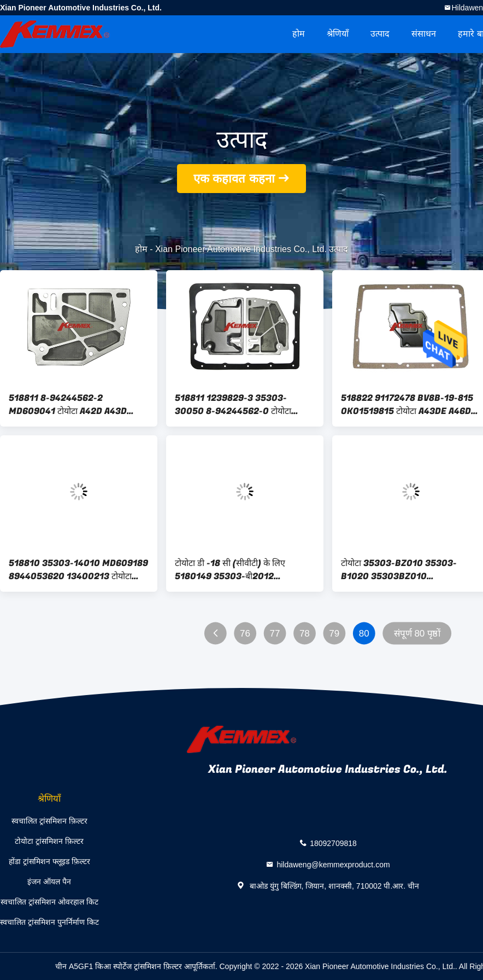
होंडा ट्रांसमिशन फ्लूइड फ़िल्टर (49, 861)
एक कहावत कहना (234, 179)
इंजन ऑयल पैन (49, 882)
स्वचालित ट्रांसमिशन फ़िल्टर (49, 821)
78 (305, 634)
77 (275, 634)
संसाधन (424, 34)
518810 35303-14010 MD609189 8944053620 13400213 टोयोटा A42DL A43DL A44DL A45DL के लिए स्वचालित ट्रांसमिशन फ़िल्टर (79, 570)
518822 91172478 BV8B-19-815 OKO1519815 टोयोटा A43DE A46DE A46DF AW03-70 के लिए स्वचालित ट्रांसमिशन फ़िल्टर (409, 405)
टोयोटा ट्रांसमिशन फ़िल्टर (49, 841)
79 (334, 634)
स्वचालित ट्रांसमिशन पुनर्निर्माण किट (49, 922)
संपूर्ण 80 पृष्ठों (417, 634)
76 (245, 634)
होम (299, 34)
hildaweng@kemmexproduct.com (333, 864)
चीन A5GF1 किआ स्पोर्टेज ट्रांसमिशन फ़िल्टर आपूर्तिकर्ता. (137, 966)
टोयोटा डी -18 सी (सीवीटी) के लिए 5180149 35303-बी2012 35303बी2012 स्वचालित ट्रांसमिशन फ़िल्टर (235, 570)
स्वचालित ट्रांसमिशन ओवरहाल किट (49, 902)
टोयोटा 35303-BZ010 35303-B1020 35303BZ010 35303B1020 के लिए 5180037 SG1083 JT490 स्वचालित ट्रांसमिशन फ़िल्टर (405, 570)
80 (364, 634)
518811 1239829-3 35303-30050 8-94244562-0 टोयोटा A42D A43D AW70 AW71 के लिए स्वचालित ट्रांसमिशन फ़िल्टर (237, 405)
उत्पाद (380, 34)
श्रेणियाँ (338, 34)
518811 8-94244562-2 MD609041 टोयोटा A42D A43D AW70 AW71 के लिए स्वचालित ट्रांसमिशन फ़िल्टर (78, 405)
